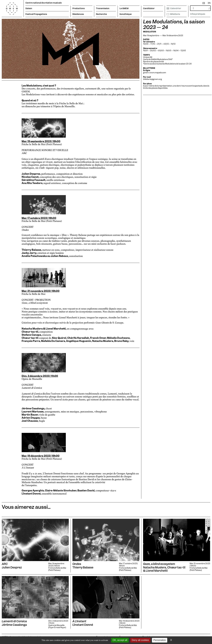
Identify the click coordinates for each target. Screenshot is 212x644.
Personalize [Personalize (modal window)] (160, 640)
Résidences (78, 14)
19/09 (146, 44)
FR (204, 3)
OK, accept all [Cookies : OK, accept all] (120, 640)
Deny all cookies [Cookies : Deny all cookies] (140, 640)
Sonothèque (126, 14)
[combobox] (204, 3)
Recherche (101, 14)
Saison (29, 8)
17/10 (153, 44)
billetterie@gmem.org (152, 79)
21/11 (159, 44)
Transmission (103, 8)
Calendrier (174, 8)
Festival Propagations (36, 14)
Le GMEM (124, 8)
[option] (209, 3)
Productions (79, 8)
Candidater (149, 8)
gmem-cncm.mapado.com (155, 73)
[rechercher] (200, 8)
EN (209, 3)
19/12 (173, 44)
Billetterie (173, 14)
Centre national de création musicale (44, 3)
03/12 (166, 44)
